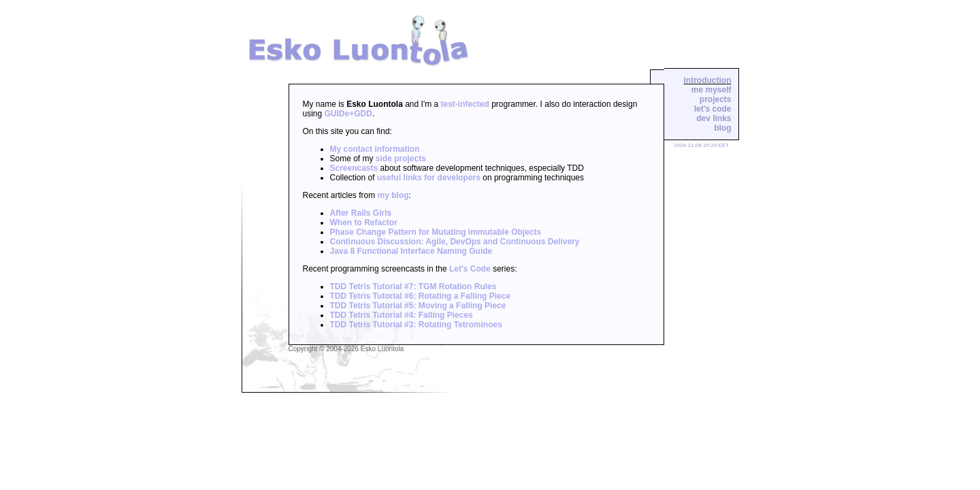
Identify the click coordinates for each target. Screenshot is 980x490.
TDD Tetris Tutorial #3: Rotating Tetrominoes (416, 325)
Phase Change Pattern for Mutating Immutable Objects (436, 232)
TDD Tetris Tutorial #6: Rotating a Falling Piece (421, 296)
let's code (713, 109)
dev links (714, 118)
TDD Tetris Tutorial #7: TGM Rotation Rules (413, 287)
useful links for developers (429, 178)
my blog (393, 195)
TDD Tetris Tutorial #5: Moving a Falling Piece (418, 306)
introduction (708, 80)
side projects (401, 159)
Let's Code (470, 269)
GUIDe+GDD (348, 114)
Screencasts (354, 168)
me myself (712, 90)
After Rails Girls (361, 213)
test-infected (465, 104)
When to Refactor (364, 223)
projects (716, 99)
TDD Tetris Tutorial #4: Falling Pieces (402, 315)
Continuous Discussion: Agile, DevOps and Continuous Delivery (455, 242)
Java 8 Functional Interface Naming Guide (411, 251)
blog (722, 128)
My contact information (375, 149)
